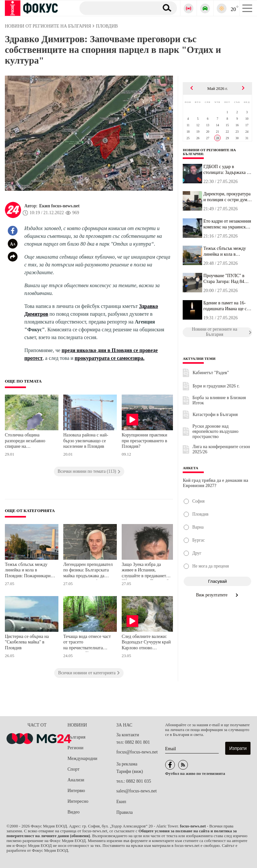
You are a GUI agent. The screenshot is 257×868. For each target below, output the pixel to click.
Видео (73, 812)
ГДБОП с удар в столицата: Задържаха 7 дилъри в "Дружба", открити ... (226, 170)
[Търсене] (117, 8)
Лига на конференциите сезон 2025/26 (221, 449)
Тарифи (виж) (129, 771)
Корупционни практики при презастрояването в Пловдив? (144, 441)
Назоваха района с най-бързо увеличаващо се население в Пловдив (86, 441)
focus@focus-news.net (137, 752)
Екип (121, 802)
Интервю (76, 791)
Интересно (78, 801)
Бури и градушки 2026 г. (216, 386)
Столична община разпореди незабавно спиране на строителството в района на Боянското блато (29, 441)
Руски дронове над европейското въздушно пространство (215, 431)
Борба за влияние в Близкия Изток (219, 400)
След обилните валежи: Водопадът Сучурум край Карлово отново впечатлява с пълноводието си (146, 643)
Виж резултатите (218, 595)
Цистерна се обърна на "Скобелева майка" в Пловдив (27, 642)
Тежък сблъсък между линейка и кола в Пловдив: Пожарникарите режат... (226, 251)
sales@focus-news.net (136, 791)
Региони (75, 748)
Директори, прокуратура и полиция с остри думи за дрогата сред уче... (227, 197)
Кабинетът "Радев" (211, 373)
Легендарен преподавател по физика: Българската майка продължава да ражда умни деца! (88, 571)
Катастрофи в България (215, 415)
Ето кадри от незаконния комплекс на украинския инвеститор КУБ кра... (227, 224)
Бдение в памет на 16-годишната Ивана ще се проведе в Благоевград (226, 306)
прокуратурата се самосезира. (110, 358)
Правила (124, 812)
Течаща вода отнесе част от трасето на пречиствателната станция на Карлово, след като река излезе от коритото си (88, 643)
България (76, 737)
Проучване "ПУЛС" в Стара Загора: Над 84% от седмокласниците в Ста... (226, 279)
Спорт (73, 769)
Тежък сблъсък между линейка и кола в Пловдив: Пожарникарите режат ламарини (30, 571)
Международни (82, 758)
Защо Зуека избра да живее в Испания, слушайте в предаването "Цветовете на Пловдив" (145, 571)
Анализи (76, 780)
